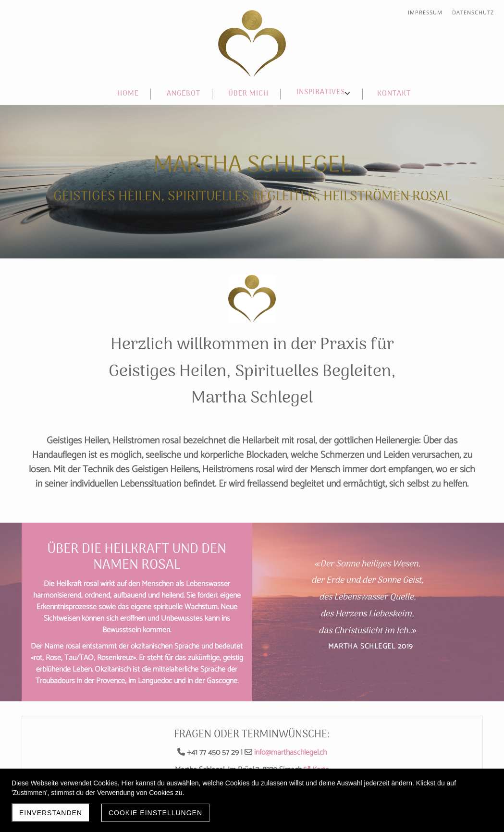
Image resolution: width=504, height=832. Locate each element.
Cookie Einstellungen (155, 813)
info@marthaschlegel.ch (290, 752)
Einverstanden (51, 813)
